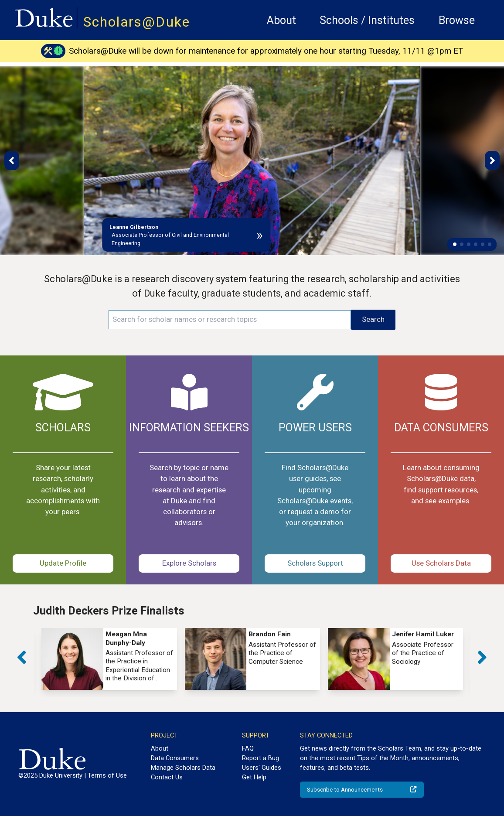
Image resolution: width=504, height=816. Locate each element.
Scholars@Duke (137, 22)
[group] (109, 659)
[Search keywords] (230, 320)
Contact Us (167, 777)
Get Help (254, 777)
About (281, 20)
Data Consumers (175, 758)
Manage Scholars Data (183, 768)
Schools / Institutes (367, 20)
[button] (455, 244)
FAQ (248, 748)
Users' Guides (262, 768)
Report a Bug (261, 758)
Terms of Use (107, 775)
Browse (457, 20)
